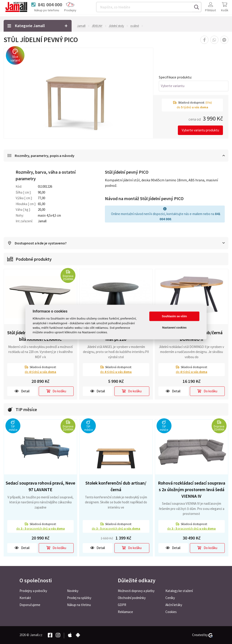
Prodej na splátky (79, 598)
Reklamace (125, 612)
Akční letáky (174, 605)
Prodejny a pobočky (33, 591)
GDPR (122, 605)
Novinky (73, 591)
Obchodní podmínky (132, 598)
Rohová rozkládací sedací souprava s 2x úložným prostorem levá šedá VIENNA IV (192, 490)
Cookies (171, 612)
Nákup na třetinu (79, 605)
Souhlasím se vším (174, 316)
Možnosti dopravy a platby (136, 591)
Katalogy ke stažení (179, 591)
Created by (202, 635)
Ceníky (170, 598)
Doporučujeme (30, 605)
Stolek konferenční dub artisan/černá (116, 487)
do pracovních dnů (41, 529)
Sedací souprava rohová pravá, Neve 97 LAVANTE (40, 487)
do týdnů (40, 372)
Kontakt (25, 598)
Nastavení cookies (174, 328)
